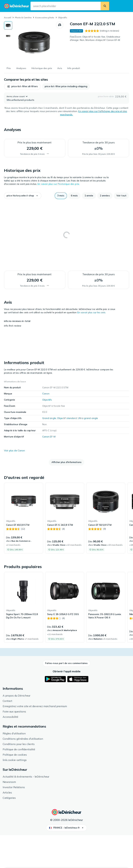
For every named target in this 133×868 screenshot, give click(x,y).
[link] (24, 551)
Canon (46, 427)
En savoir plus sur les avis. (92, 312)
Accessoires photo (45, 18)
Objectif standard (67, 451)
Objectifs (63, 18)
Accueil (8, 18)
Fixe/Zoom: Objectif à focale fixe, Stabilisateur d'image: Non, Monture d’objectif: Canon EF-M (95, 38)
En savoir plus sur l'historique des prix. (59, 184)
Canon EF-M (49, 470)
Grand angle (49, 451)
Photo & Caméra (23, 18)
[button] (17, 86)
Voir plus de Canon (14, 484)
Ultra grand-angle (88, 451)
